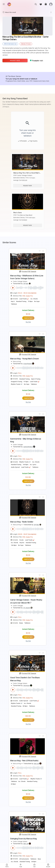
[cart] (46, 4)
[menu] (4, 4)
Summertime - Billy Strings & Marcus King (26, 440)
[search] (36, 4)
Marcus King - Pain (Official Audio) (24, 761)
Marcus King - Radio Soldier (22, 522)
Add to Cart (28, 318)
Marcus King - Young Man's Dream (24, 359)
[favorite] (41, 4)
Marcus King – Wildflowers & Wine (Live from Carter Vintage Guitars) (27, 277)
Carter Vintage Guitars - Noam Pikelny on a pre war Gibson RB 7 (26, 601)
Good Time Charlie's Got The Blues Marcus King (25, 679)
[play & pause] (13, 288)
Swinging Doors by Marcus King (23, 839)
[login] (51, 4)
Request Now (15, 61)
